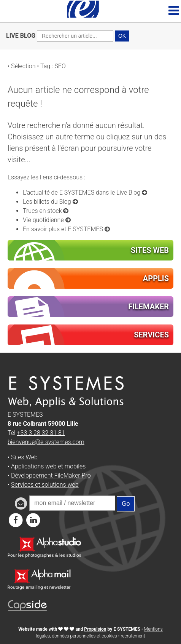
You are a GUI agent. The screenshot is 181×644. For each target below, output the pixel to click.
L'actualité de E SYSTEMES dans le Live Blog (85, 193)
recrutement (133, 636)
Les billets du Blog (50, 202)
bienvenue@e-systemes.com (46, 442)
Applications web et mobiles (48, 466)
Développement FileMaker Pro (51, 475)
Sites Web (24, 457)
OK (122, 36)
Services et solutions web (45, 485)
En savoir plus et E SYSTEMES (66, 229)
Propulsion (95, 629)
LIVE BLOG (21, 36)
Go (126, 504)
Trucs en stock (46, 211)
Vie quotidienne (47, 220)
